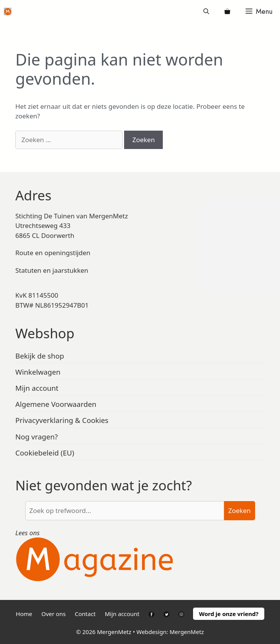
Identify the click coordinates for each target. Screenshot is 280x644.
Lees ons (28, 533)
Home (24, 614)
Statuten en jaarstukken (52, 270)
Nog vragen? (37, 437)
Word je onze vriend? (228, 614)
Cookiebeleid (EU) (45, 453)
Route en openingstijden (53, 253)
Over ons (53, 614)
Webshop (45, 333)
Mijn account (37, 388)
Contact (85, 614)
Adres (33, 195)
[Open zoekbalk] (206, 11)
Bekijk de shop (40, 356)
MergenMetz (187, 632)
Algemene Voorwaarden (56, 404)
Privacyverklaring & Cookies (62, 420)
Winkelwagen (38, 372)
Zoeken (240, 510)
